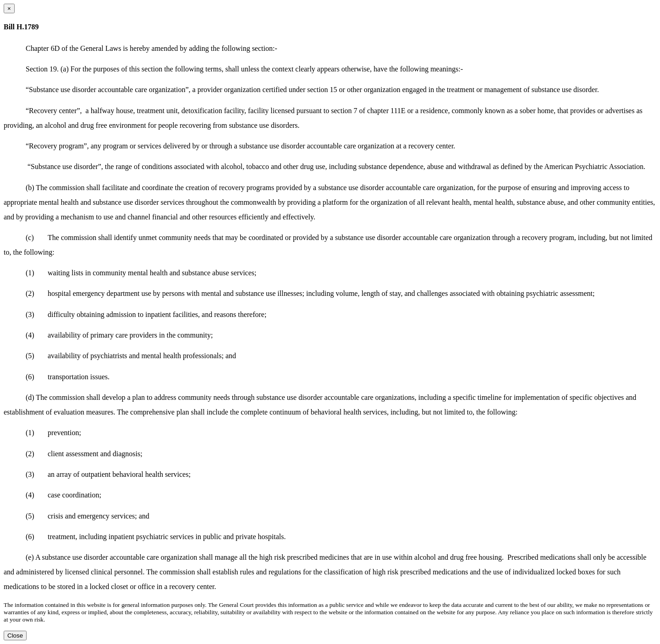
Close (15, 636)
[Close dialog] (9, 8)
